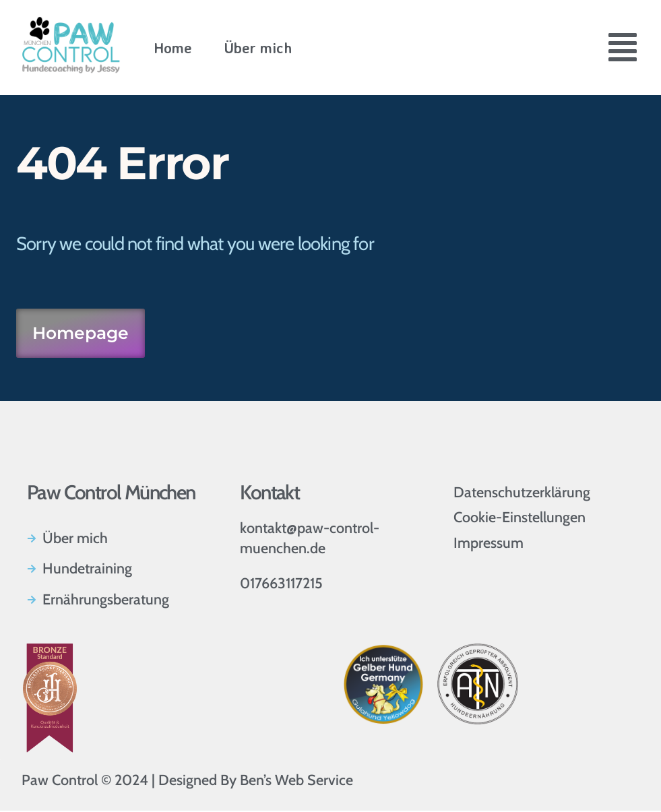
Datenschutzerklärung (522, 493)
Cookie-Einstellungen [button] (520, 519)
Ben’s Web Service (296, 781)
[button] (623, 50)
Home (173, 48)
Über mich (258, 48)
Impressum (489, 544)
